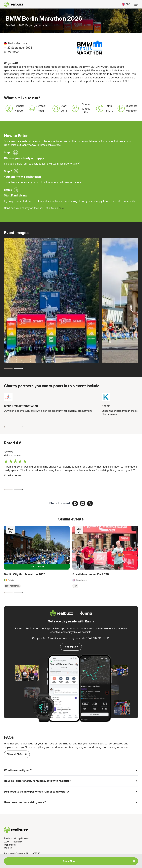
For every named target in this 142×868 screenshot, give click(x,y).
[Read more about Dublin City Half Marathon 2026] (37, 548)
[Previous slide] (8, 368)
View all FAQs (17, 754)
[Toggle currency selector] (126, 4)
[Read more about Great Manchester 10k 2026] (105, 548)
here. (61, 208)
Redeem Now (71, 647)
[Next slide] (18, 368)
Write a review (12, 455)
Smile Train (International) (21, 406)
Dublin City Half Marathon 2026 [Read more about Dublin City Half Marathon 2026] (25, 574)
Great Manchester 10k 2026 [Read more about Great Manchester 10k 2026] (91, 574)
